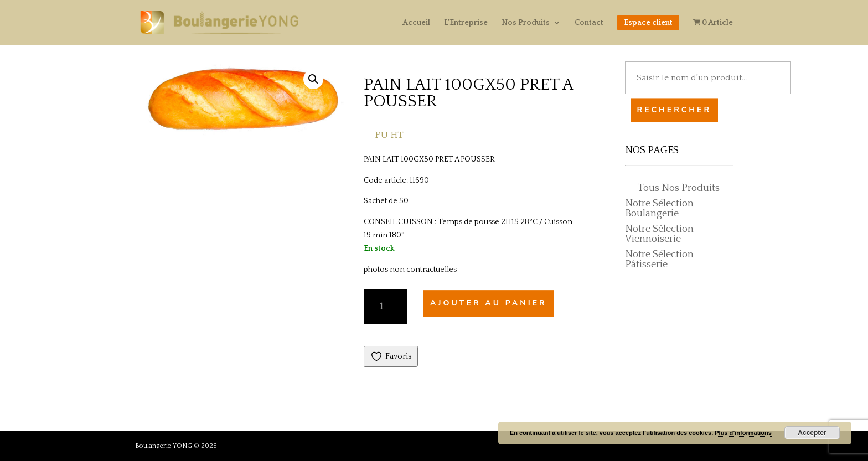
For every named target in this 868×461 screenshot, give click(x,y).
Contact (589, 23)
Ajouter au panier (489, 304)
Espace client (648, 23)
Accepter (812, 433)
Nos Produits (526, 23)
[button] (313, 79)
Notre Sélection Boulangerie (659, 209)
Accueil (416, 23)
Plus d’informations (743, 433)
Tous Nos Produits (679, 188)
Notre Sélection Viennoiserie (659, 234)
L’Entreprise (466, 23)
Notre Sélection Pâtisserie (659, 260)
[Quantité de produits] (385, 307)
